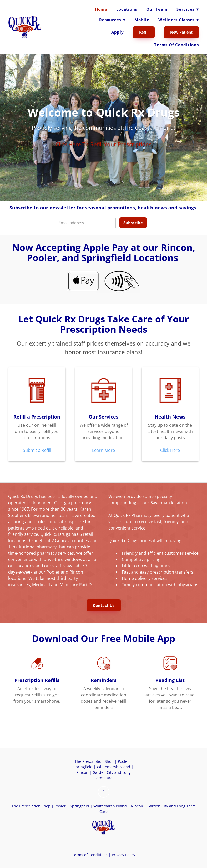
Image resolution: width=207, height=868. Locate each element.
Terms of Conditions (176, 45)
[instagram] (104, 792)
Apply (118, 32)
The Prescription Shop (94, 761)
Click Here (170, 450)
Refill (144, 32)
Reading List (170, 680)
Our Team (157, 9)
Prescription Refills (37, 680)
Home (101, 9)
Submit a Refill (37, 450)
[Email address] (86, 223)
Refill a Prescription (37, 417)
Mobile (142, 20)
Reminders (104, 680)
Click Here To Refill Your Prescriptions (103, 144)
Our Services (103, 417)
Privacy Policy (123, 855)
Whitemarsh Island (113, 767)
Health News (170, 417)
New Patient (181, 32)
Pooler (123, 761)
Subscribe (133, 223)
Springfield (83, 767)
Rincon (82, 772)
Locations (127, 9)
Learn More (103, 450)
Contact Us (104, 605)
